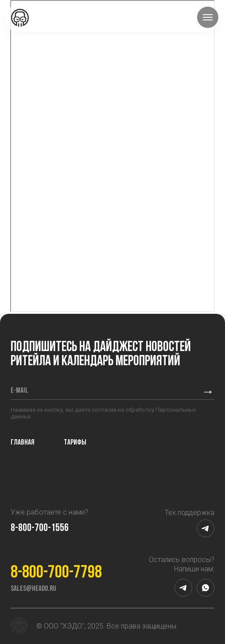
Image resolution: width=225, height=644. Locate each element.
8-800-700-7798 (56, 573)
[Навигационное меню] (208, 17)
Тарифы (75, 443)
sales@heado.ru (33, 589)
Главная (23, 443)
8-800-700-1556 (40, 528)
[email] (103, 391)
